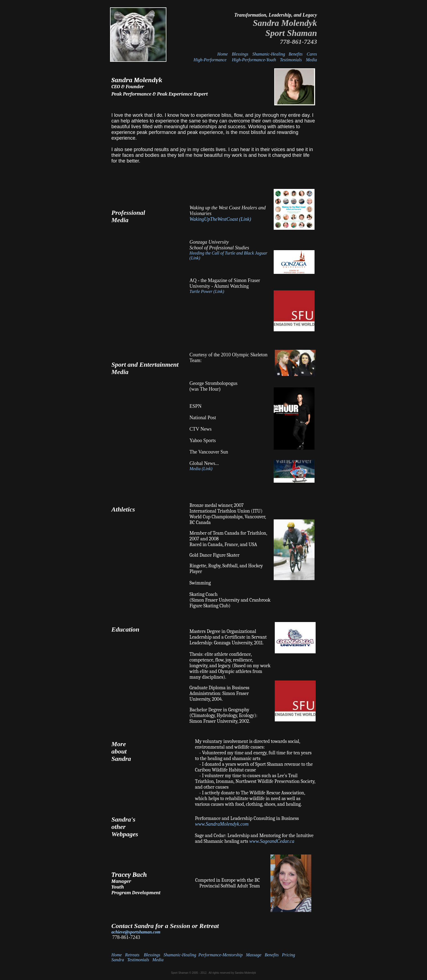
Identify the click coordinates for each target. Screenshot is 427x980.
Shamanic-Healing (270, 54)
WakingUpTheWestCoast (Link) (220, 219)
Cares (312, 54)
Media (311, 60)
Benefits (296, 54)
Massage (254, 955)
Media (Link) (201, 469)
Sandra (118, 960)
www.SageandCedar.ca (272, 841)
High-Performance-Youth (255, 60)
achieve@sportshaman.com (136, 932)
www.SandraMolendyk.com (222, 824)
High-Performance (210, 60)
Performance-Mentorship (220, 955)
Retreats (133, 955)
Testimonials (291, 60)
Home (222, 54)
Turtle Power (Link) (207, 291)
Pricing (288, 955)
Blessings (240, 54)
